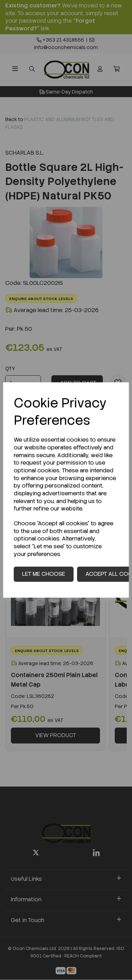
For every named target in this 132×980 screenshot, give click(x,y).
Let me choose (44, 574)
